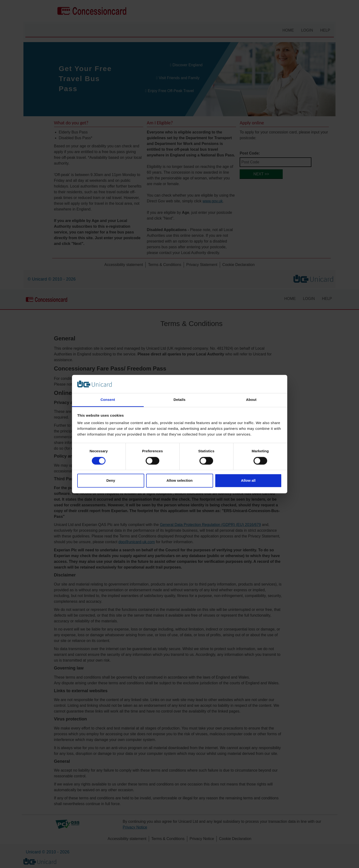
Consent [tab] (108, 400)
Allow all (248, 481)
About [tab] (251, 400)
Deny (111, 481)
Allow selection (179, 481)
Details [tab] (180, 400)
